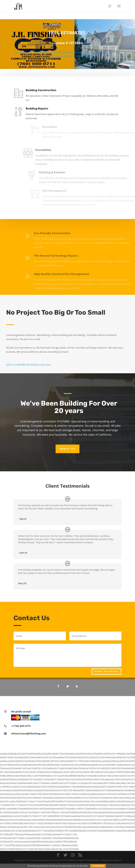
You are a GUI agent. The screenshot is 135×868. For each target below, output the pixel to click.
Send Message (107, 672)
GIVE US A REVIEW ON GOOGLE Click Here (28, 365)
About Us (67, 449)
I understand (98, 866)
